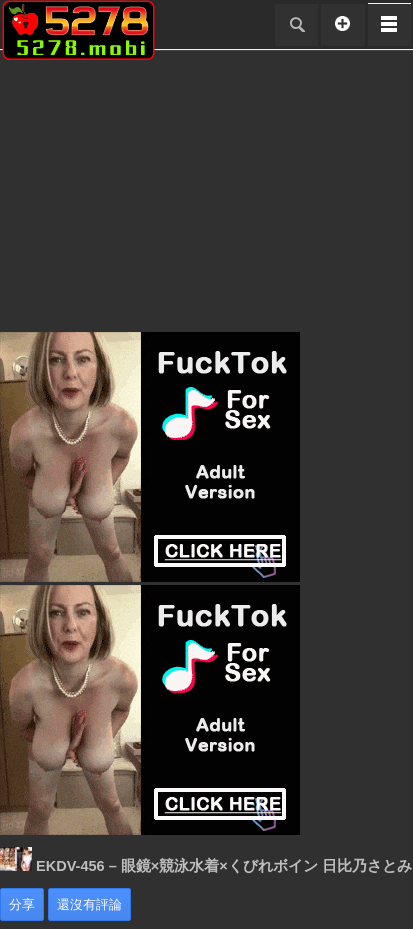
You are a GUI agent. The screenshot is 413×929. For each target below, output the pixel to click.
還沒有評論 (89, 904)
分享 (22, 904)
